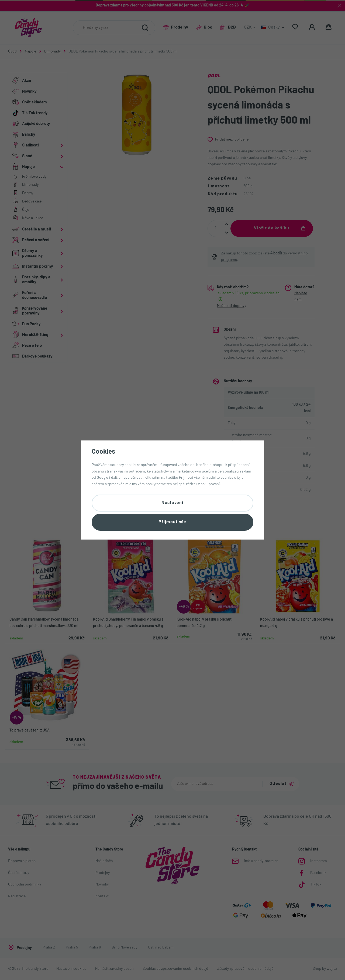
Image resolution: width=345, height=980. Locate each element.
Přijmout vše (172, 522)
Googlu (103, 478)
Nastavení (172, 503)
